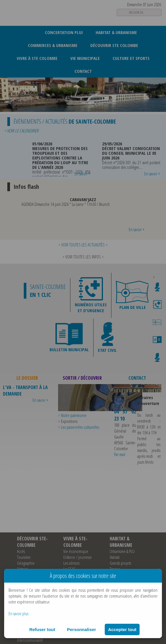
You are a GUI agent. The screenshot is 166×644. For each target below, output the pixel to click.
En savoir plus (18, 613)
